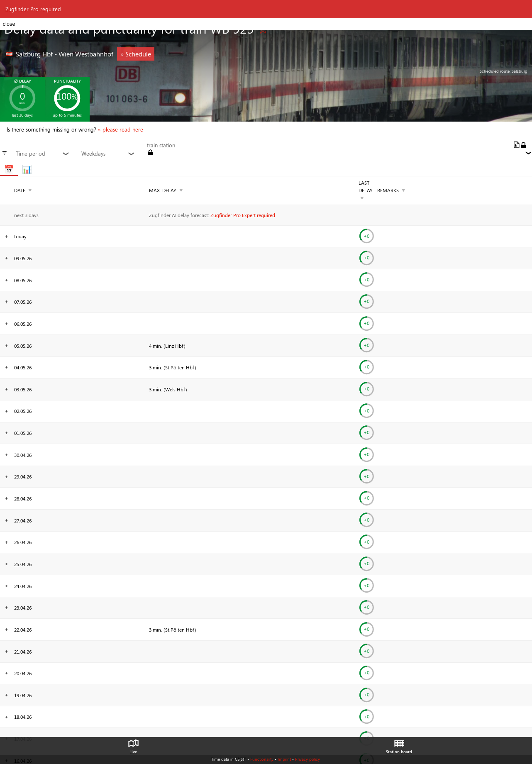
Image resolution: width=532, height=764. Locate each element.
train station (161, 145)
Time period (42, 154)
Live (133, 744)
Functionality (262, 759)
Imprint (284, 759)
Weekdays (108, 154)
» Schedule (136, 54)
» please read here (121, 129)
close (9, 24)
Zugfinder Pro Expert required (243, 215)
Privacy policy (307, 759)
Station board (399, 744)
